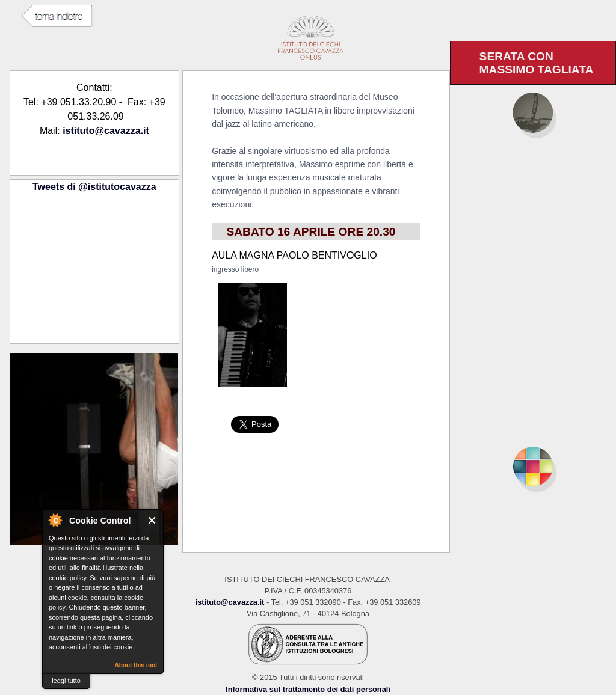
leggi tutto (66, 681)
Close (152, 520)
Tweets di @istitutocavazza (94, 187)
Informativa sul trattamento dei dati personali (308, 689)
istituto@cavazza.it (106, 131)
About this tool (136, 665)
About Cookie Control (55, 520)
